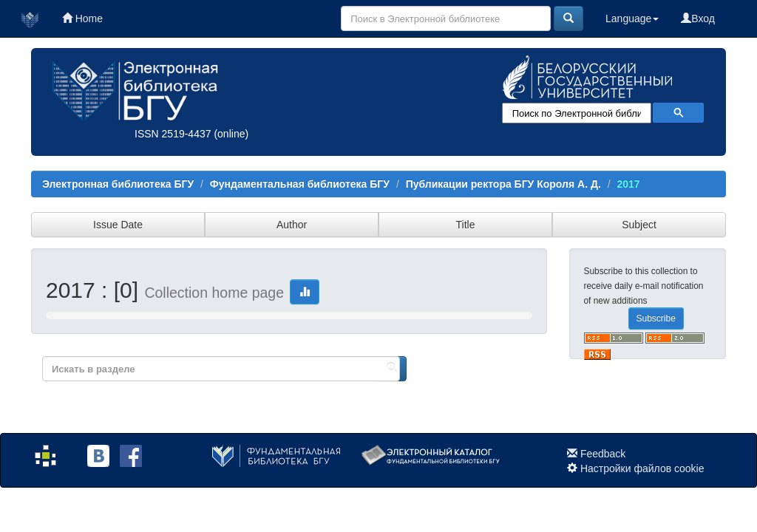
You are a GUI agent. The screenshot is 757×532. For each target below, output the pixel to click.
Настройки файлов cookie (642, 468)
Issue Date (118, 225)
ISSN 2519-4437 (173, 134)
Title (466, 225)
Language (632, 18)
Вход (698, 18)
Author (292, 225)
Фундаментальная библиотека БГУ (300, 184)
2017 (628, 184)
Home (82, 18)
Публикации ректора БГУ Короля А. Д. (503, 184)
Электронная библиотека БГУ (118, 184)
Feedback (603, 454)
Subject (639, 225)
